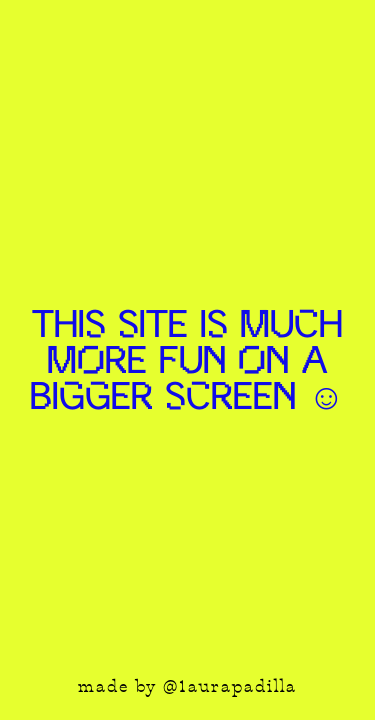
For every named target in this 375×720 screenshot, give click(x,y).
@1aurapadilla (230, 687)
